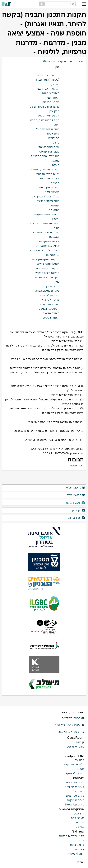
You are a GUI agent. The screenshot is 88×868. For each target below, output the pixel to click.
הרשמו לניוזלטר (73, 718)
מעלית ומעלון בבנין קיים (46, 196)
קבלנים (80, 827)
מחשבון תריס (76, 495)
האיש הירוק (77, 518)
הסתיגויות (54, 210)
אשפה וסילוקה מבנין (48, 241)
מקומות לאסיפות (50, 295)
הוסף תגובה (77, 465)
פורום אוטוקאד (75, 800)
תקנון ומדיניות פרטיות (72, 836)
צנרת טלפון (53, 255)
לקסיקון (79, 510)
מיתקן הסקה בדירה (48, 264)
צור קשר (79, 849)
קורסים (80, 742)
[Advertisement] (43, 478)
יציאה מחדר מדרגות (48, 174)
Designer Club (75, 747)
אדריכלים (79, 814)
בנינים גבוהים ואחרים (48, 246)
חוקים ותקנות (76, 503)
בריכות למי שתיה (50, 300)
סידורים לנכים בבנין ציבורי (45, 250)
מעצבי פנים (78, 818)
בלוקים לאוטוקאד (74, 764)
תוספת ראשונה (51, 93)
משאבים (79, 769)
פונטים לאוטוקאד (74, 773)
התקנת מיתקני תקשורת (46, 259)
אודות (81, 840)
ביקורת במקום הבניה (47, 291)
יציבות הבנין (53, 286)
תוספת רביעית (51, 318)
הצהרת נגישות (76, 854)
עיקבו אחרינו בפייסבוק (69, 725)
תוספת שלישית (51, 313)
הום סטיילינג (77, 791)
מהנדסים (79, 822)
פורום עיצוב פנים (74, 787)
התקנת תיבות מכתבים (47, 273)
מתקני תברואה (51, 102)
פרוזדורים (54, 138)
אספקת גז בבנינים (49, 309)
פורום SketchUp (75, 804)
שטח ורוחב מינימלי (49, 147)
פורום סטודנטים (75, 796)
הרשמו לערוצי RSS (71, 732)
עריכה (80, 61)
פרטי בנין (79, 760)
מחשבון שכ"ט (76, 488)
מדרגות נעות (52, 192)
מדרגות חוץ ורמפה (49, 187)
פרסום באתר (77, 845)
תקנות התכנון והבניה (48, 89)
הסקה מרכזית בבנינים (47, 268)
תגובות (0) (49, 61)
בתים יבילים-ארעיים (49, 304)
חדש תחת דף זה (66, 61)
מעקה (56, 165)
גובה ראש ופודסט (49, 152)
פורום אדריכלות (75, 782)
